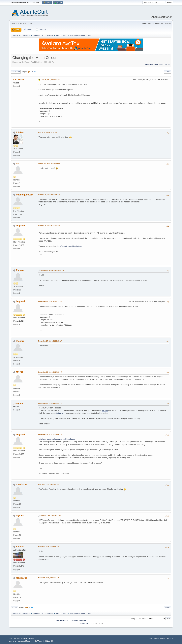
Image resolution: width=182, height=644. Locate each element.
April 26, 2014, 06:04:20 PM (50, 80)
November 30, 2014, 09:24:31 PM (50, 372)
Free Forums (21, 641)
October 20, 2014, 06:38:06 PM (49, 195)
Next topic (165, 64)
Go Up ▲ (170, 638)
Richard (20, 270)
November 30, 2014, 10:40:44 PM (50, 403)
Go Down (16, 72)
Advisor (20, 132)
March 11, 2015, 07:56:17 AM (49, 578)
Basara (20, 547)
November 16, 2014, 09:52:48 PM (52, 270)
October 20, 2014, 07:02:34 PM (49, 226)
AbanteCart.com (86, 624)
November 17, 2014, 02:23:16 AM (50, 341)
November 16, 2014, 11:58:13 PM (50, 301)
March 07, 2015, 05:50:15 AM (51, 515)
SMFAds (12, 641)
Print (167, 72)
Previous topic (152, 64)
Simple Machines (28, 638)
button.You (61, 413)
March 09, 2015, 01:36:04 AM (49, 547)
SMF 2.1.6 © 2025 (15, 638)
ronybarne (21, 484)
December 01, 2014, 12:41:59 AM (50, 434)
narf (18, 164)
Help (151, 638)
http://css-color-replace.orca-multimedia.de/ (57, 439)
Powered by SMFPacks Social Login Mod (40, 641)
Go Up (14, 607)
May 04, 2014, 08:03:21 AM (48, 132)
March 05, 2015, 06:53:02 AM (49, 484)
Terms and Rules (159, 638)
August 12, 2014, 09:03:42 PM (49, 163)
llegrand (20, 226)
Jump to (134, 618)
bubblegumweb (24, 195)
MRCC (19, 372)
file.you (105, 410)
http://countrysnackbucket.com (70, 246)
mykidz (20, 516)
